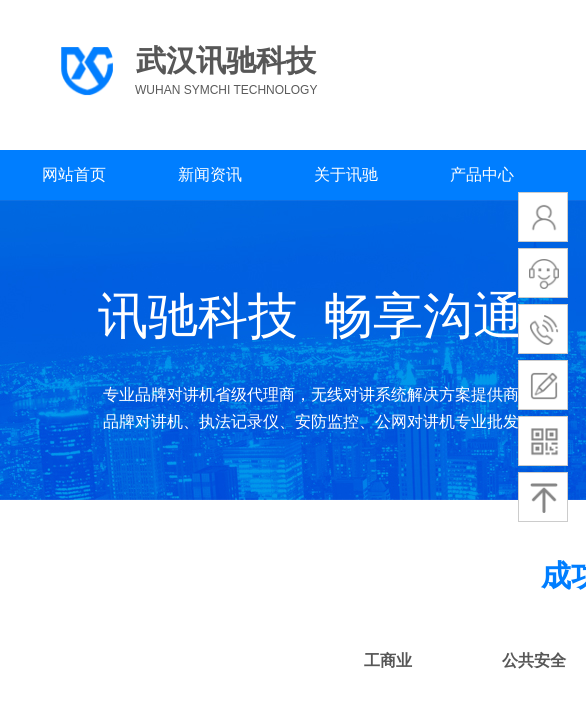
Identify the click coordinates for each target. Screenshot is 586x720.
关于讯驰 (346, 174)
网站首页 (74, 174)
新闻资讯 (210, 174)
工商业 (388, 660)
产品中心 (482, 174)
